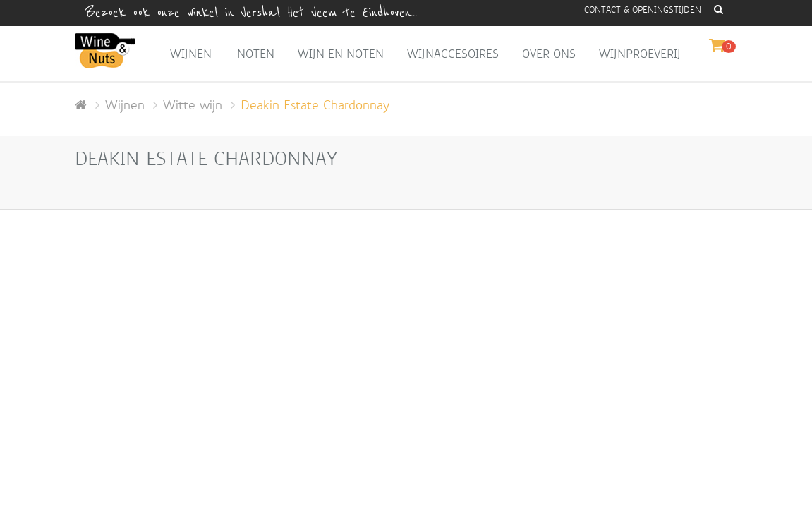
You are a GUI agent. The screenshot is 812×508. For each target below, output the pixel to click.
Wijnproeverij (640, 54)
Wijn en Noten (341, 54)
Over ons (549, 54)
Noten (256, 54)
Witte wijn (193, 105)
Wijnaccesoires (453, 54)
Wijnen (191, 54)
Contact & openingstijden (643, 10)
